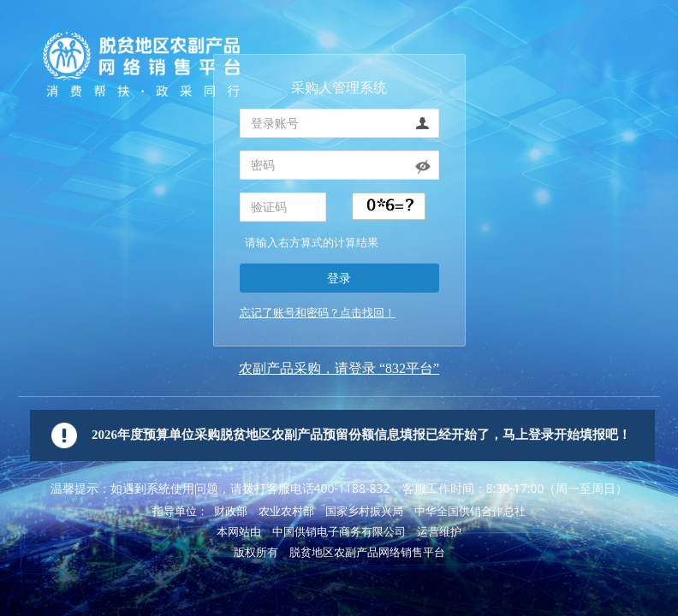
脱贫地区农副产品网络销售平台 (367, 552)
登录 (339, 278)
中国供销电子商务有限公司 (339, 532)
